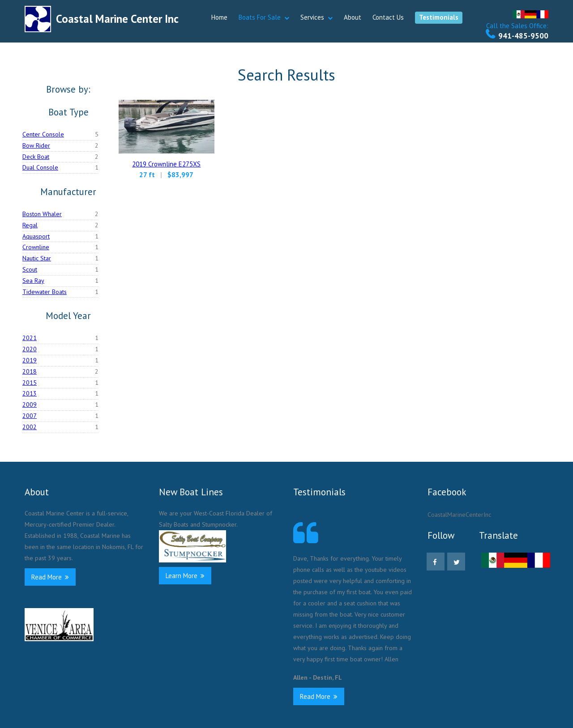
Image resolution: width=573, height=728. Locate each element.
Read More (50, 577)
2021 (30, 338)
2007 (30, 416)
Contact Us (388, 17)
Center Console (43, 134)
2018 (30, 371)
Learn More (185, 576)
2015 (30, 383)
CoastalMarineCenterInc (459, 515)
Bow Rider (36, 145)
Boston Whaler (42, 214)
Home (219, 17)
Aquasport (36, 236)
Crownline (36, 247)
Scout (30, 269)
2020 (30, 349)
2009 (30, 404)
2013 (30, 393)
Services (312, 17)
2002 (30, 427)
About (353, 17)
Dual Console (40, 167)
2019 (30, 360)
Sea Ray (33, 281)
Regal (30, 225)
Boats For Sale (260, 17)
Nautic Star (37, 258)
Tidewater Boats (45, 292)
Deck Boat (36, 157)
